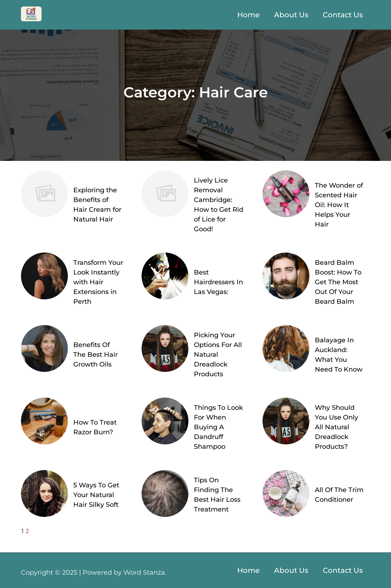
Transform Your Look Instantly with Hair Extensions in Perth (98, 282)
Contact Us (343, 15)
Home (248, 15)
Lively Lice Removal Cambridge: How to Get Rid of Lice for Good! (219, 205)
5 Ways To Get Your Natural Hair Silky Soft (96, 495)
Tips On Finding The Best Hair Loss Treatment (217, 495)
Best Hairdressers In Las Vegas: (218, 282)
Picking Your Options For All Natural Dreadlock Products (218, 355)
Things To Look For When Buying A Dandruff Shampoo (218, 427)
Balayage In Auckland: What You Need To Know (339, 355)
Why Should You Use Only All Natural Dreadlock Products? (336, 427)
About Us (291, 15)
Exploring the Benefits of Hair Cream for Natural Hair (97, 205)
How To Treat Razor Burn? (95, 427)
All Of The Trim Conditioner (339, 495)
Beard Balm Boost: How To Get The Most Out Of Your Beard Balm (338, 282)
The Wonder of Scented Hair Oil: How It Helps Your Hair (339, 205)
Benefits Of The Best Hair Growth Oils (95, 355)
